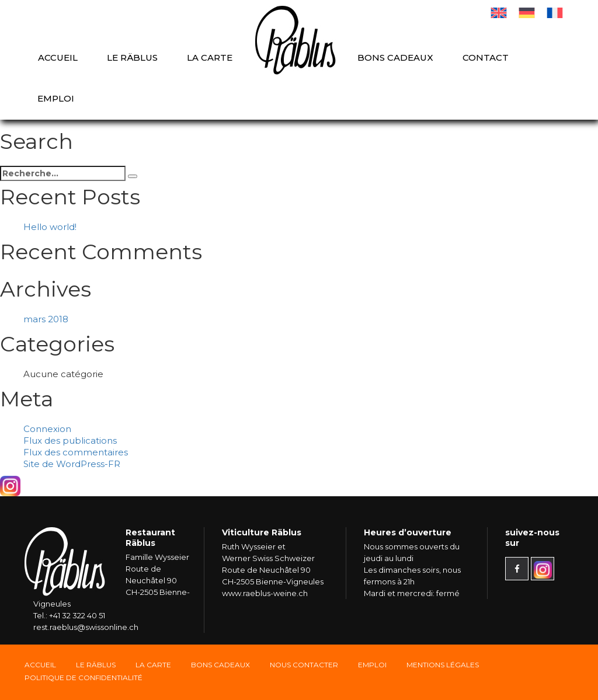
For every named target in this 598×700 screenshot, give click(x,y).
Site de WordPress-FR (72, 464)
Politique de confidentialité (84, 678)
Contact (486, 58)
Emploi (56, 98)
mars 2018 (46, 319)
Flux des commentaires (76, 452)
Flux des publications (70, 440)
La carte (210, 58)
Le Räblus (132, 58)
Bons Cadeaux (220, 665)
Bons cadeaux (395, 58)
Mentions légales (443, 665)
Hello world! (50, 227)
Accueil (58, 58)
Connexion (47, 429)
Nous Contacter (304, 665)
